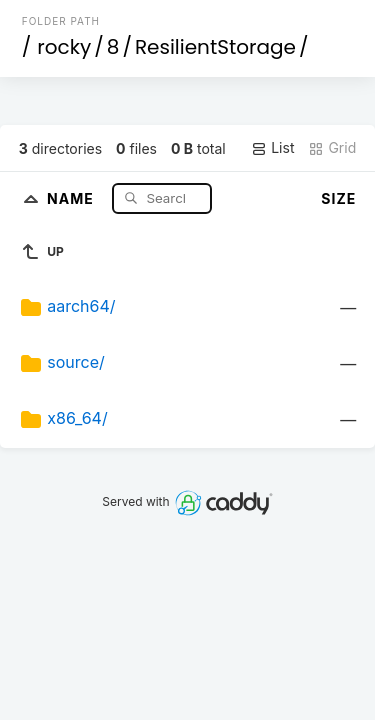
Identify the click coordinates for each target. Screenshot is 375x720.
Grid (332, 148)
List (272, 148)
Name (72, 197)
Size (338, 198)
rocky (64, 47)
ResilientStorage (215, 47)
